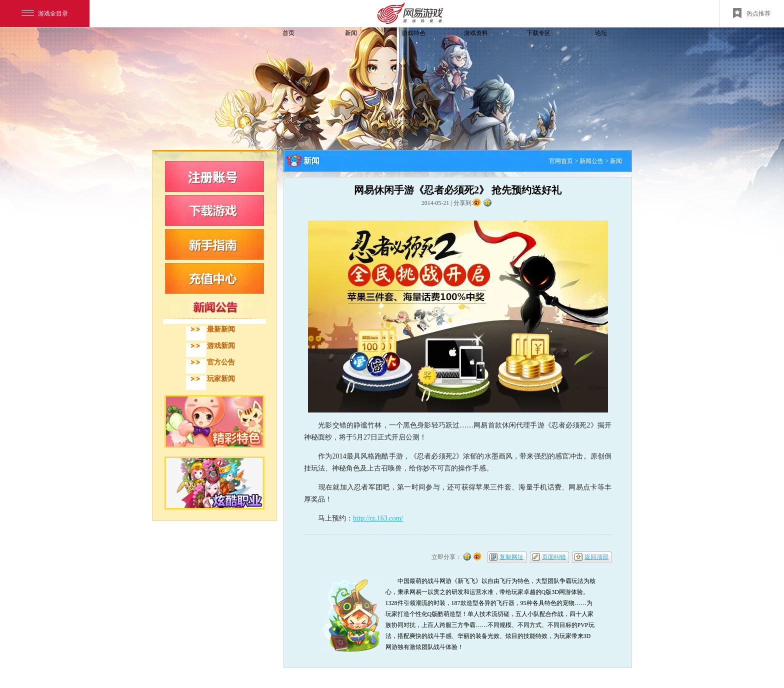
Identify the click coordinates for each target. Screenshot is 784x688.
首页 (288, 33)
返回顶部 (596, 557)
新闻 (351, 33)
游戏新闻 (221, 346)
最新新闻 (221, 329)
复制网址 (511, 557)
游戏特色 (413, 33)
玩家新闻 (221, 379)
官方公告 (221, 362)
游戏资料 (476, 33)
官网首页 (561, 161)
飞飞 (219, 51)
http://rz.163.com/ (378, 518)
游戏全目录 (45, 13)
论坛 (601, 33)
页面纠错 (554, 557)
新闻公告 (591, 161)
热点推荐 (752, 13)
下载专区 (538, 33)
